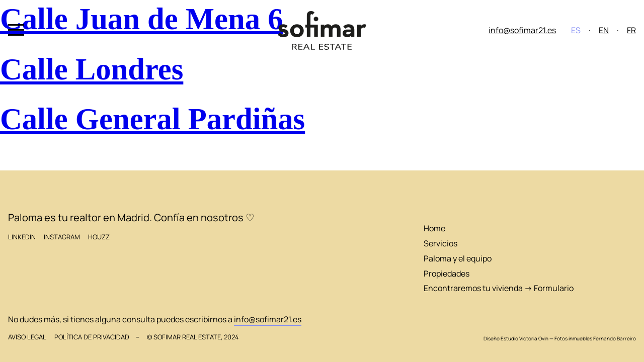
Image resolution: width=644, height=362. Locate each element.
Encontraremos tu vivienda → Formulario (499, 288)
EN (604, 30)
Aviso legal (27, 337)
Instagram (62, 237)
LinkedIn (22, 237)
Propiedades (447, 274)
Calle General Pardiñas (152, 119)
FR (631, 30)
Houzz (99, 237)
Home (434, 228)
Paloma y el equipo (458, 258)
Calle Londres (92, 69)
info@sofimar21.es (522, 30)
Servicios (440, 243)
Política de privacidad (92, 337)
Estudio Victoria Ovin (525, 338)
